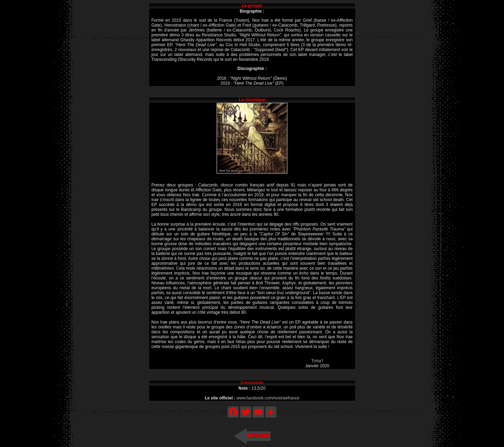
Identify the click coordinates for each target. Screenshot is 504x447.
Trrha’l (317, 361)
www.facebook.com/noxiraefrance (268, 398)
